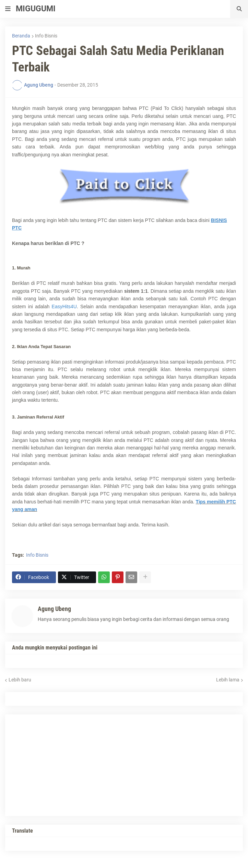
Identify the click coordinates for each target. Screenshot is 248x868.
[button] (8, 9)
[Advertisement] (63, 764)
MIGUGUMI (36, 9)
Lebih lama (228, 680)
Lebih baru (20, 680)
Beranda (21, 36)
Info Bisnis (46, 36)
